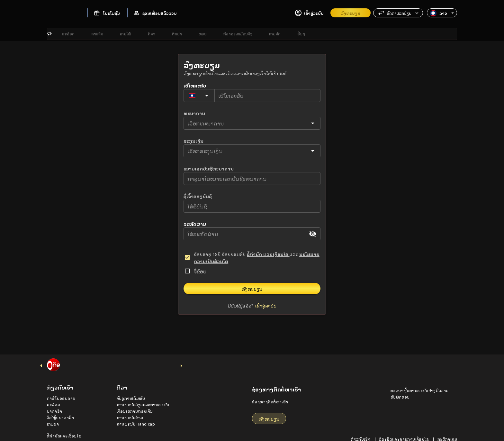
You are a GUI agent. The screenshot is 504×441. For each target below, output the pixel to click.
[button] (398, 13)
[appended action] (313, 251)
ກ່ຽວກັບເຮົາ (361, 431)
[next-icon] (181, 357)
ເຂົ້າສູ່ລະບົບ (266, 323)
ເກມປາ (53, 415)
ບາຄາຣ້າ (54, 403)
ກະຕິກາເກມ (447, 431)
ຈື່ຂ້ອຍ (200, 289)
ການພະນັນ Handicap (136, 415)
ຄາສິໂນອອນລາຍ (61, 390)
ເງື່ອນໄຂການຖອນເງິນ (135, 403)
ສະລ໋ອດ (54, 396)
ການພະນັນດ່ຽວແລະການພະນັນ (143, 396)
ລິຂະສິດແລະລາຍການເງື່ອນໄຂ (404, 431)
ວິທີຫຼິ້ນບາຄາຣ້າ (60, 409)
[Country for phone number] (199, 113)
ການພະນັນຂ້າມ (130, 409)
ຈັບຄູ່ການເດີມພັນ (131, 390)
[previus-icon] (41, 357)
